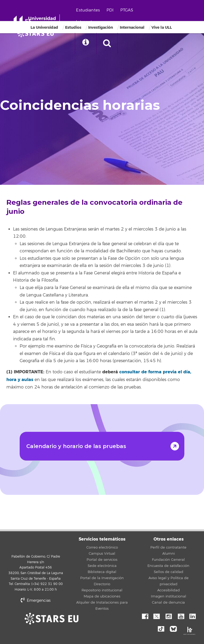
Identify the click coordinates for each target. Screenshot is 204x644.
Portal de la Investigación (102, 578)
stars (62, 619)
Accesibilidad (169, 590)
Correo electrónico (102, 547)
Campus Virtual (102, 554)
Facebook (144, 616)
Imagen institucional (169, 596)
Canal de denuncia (168, 603)
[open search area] (107, 44)
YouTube (180, 616)
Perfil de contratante (168, 547)
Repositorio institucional (102, 590)
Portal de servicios (102, 560)
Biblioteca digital (102, 572)
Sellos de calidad (169, 572)
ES (28, 21)
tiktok (163, 628)
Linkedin (192, 616)
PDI (110, 10)
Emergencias (36, 601)
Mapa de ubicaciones (102, 596)
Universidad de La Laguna (36, 543)
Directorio (102, 584)
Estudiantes (88, 10)
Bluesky (175, 628)
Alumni (169, 554)
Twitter (156, 616)
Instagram (168, 616)
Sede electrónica (102, 566)
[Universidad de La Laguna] (37, 34)
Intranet (84, 22)
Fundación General (168, 560)
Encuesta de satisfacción (168, 566)
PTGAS (127, 10)
